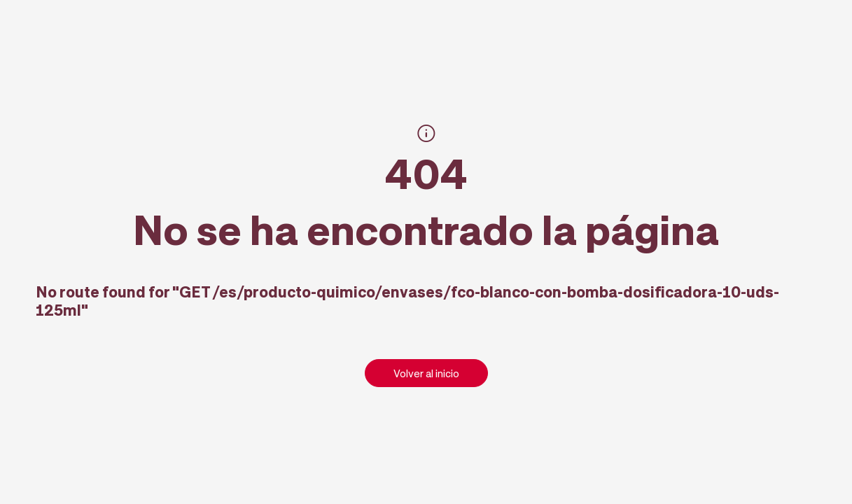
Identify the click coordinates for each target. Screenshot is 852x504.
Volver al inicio (426, 373)
